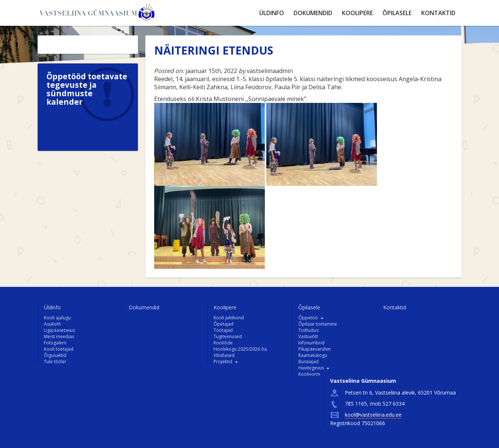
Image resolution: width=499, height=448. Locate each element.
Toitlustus (309, 330)
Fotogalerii (55, 343)
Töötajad (223, 330)
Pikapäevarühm (315, 349)
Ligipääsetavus (59, 330)
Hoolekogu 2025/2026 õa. (241, 349)
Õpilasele (397, 13)
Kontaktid (438, 13)
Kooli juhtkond (229, 318)
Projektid (223, 362)
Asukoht (52, 324)
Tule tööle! (55, 362)
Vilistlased (224, 355)
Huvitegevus (311, 368)
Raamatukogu (313, 355)
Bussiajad (309, 362)
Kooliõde (223, 343)
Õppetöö (308, 318)
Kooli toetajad (59, 349)
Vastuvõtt (308, 336)
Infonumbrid (311, 343)
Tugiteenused (228, 336)
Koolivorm (309, 374)
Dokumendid (313, 13)
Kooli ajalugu (57, 318)
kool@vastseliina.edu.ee (373, 415)
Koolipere (357, 13)
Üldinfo (272, 13)
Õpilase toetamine (318, 324)
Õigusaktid (55, 355)
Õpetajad (223, 324)
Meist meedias (59, 336)
